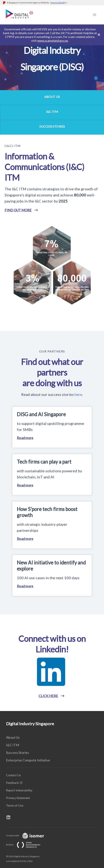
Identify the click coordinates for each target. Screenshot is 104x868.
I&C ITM (13, 745)
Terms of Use (15, 805)
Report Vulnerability (19, 790)
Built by (26, 845)
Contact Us (13, 775)
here (78, 394)
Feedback (12, 783)
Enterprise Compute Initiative (28, 760)
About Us (13, 737)
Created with (28, 835)
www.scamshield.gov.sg (53, 40)
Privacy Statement (18, 798)
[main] (52, 368)
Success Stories (17, 753)
